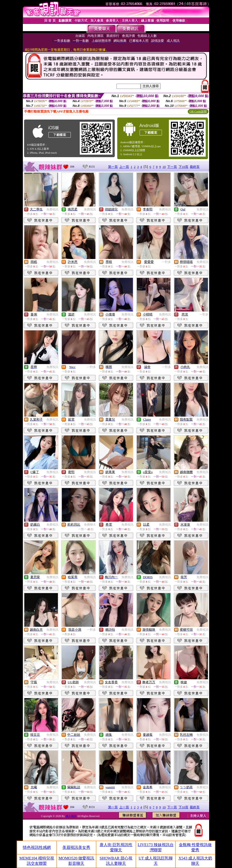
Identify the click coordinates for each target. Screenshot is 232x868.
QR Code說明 (198, 112)
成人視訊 (71, 816)
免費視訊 (52, 209)
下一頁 (172, 167)
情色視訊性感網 (37, 847)
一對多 (166, 262)
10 (164, 167)
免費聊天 (90, 525)
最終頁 (195, 167)
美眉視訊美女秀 (76, 847)
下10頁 (183, 167)
